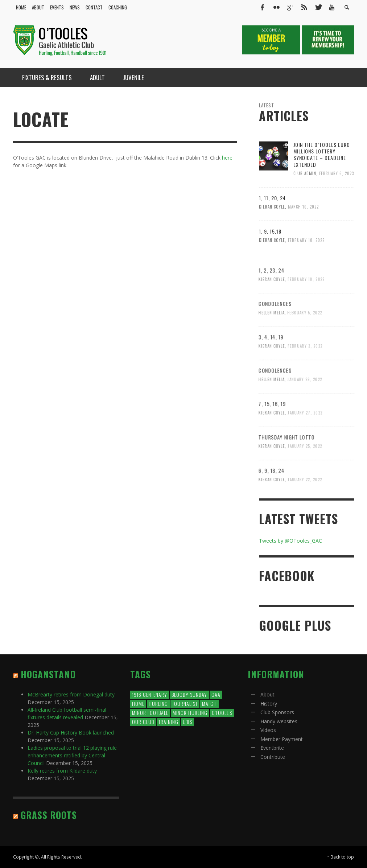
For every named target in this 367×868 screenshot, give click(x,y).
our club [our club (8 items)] (143, 722)
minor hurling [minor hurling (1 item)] (190, 713)
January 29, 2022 (305, 402)
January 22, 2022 (305, 502)
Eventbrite (272, 748)
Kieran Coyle (272, 207)
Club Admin (305, 173)
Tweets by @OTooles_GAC (290, 541)
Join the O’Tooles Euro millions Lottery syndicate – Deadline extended (322, 155)
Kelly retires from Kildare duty (62, 771)
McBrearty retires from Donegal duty (71, 694)
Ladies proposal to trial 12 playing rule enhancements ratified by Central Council (72, 755)
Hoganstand (48, 674)
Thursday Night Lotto (286, 460)
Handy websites (279, 721)
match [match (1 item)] (209, 704)
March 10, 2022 (303, 207)
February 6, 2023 (337, 173)
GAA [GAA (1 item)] (216, 694)
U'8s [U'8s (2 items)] (187, 722)
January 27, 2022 (305, 435)
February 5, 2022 (305, 335)
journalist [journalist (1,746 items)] (185, 704)
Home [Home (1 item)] (138, 704)
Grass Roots (49, 815)
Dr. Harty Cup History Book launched (71, 733)
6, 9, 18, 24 (270, 493)
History (269, 704)
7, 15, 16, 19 (271, 426)
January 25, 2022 (305, 469)
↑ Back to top (341, 857)
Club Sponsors (277, 712)
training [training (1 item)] (168, 722)
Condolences (274, 326)
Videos (268, 730)
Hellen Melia (271, 335)
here (227, 158)
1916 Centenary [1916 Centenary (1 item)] (150, 694)
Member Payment (282, 739)
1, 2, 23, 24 (270, 292)
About (267, 694)
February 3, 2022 (305, 369)
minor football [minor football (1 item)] (150, 713)
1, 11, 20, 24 (272, 198)
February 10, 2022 (306, 302)
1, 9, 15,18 (270, 231)
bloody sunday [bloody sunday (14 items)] (189, 694)
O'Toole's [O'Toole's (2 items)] (222, 713)
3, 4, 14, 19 (270, 359)
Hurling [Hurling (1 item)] (158, 704)
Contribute (273, 757)
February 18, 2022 (306, 240)
